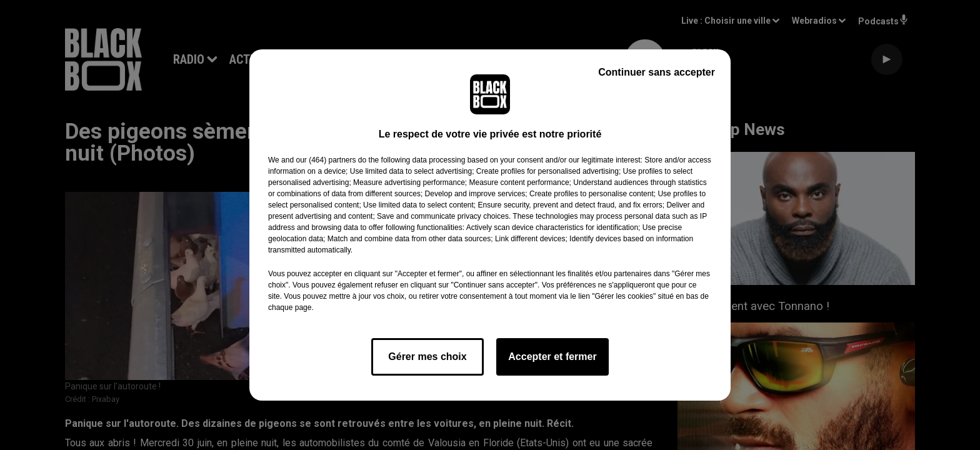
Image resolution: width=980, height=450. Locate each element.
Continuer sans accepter (657, 72)
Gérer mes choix (427, 357)
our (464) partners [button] (326, 160)
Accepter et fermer (552, 357)
